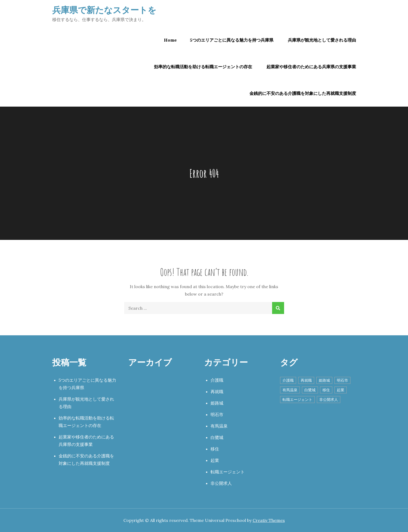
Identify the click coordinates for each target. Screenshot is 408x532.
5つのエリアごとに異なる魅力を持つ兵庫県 (232, 40)
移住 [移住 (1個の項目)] (326, 390)
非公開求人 (221, 483)
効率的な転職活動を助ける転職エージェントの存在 (203, 67)
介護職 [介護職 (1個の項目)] (288, 380)
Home (170, 40)
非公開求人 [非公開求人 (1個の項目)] (329, 400)
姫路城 (217, 403)
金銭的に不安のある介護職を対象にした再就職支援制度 (303, 93)
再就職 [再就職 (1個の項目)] (306, 380)
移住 (215, 449)
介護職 (217, 380)
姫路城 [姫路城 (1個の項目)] (324, 380)
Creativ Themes (269, 520)
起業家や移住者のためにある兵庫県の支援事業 (311, 67)
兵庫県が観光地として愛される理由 (322, 40)
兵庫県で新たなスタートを (104, 10)
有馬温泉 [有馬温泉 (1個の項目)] (290, 390)
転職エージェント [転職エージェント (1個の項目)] (297, 400)
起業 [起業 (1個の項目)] (341, 390)
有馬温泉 (219, 426)
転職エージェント (228, 472)
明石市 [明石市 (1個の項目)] (342, 380)
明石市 (217, 414)
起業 (215, 460)
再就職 (217, 392)
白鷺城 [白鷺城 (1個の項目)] (310, 390)
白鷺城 (217, 437)
